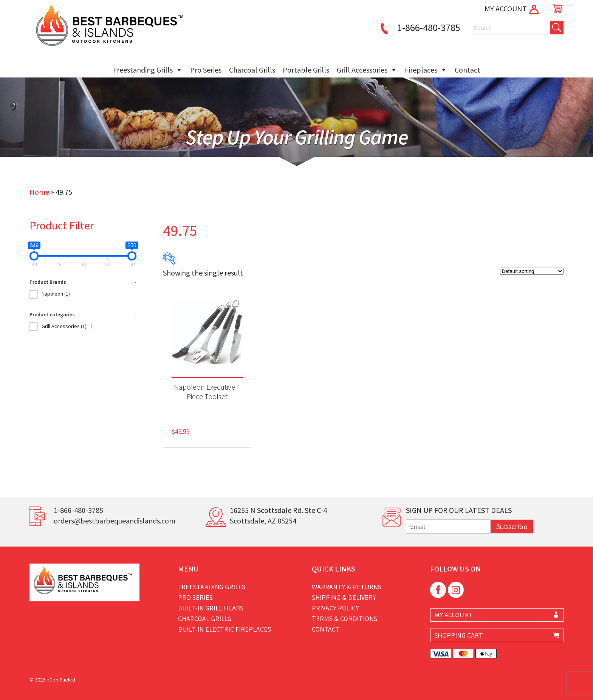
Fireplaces (426, 70)
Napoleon (56, 294)
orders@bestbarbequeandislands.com (115, 521)
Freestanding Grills (148, 70)
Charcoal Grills (252, 70)
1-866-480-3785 (419, 27)
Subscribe (512, 526)
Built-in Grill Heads (211, 608)
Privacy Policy (335, 608)
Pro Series (206, 70)
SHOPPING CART (459, 635)
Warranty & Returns (347, 587)
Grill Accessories (367, 70)
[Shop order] (532, 271)
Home (39, 192)
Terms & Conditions (344, 619)
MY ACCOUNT (512, 9)
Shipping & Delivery (344, 597)
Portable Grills (306, 70)
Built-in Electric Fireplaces (225, 629)
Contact (468, 70)
